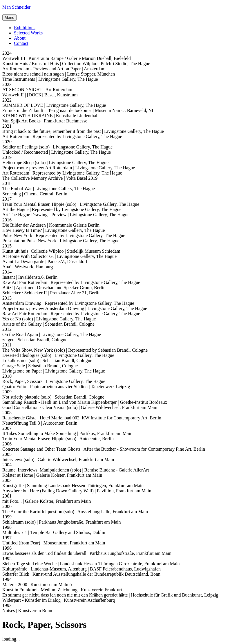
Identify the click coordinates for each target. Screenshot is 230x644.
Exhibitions (25, 28)
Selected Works (28, 33)
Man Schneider (16, 7)
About (20, 38)
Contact (21, 43)
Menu (9, 18)
